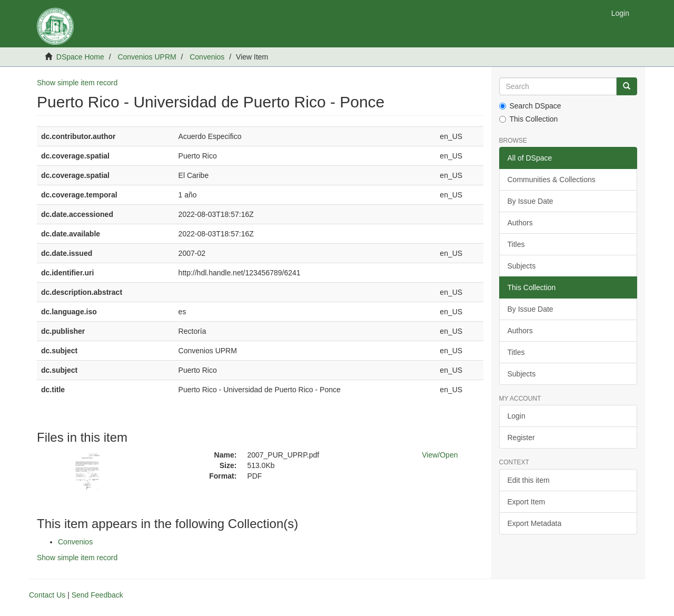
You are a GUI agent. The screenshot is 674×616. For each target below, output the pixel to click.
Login (517, 416)
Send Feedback (97, 595)
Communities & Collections (552, 180)
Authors (520, 223)
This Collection (529, 119)
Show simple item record (77, 83)
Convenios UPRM (147, 57)
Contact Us (47, 595)
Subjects (522, 266)
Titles (516, 244)
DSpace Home (80, 57)
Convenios (207, 57)
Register (521, 438)
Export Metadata (535, 523)
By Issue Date (531, 201)
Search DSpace (530, 106)
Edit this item (529, 480)
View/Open (440, 455)
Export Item (527, 502)
